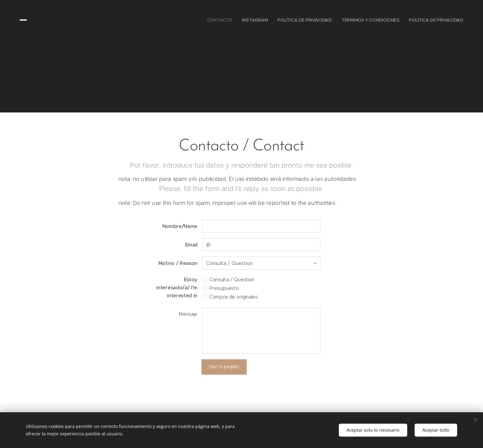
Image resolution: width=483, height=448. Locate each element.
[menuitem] (221, 20)
